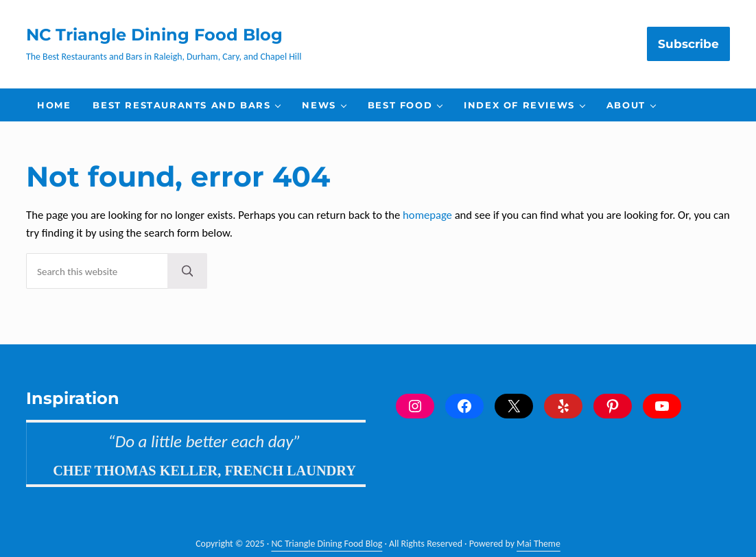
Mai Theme (539, 544)
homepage (427, 215)
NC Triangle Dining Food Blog (154, 35)
